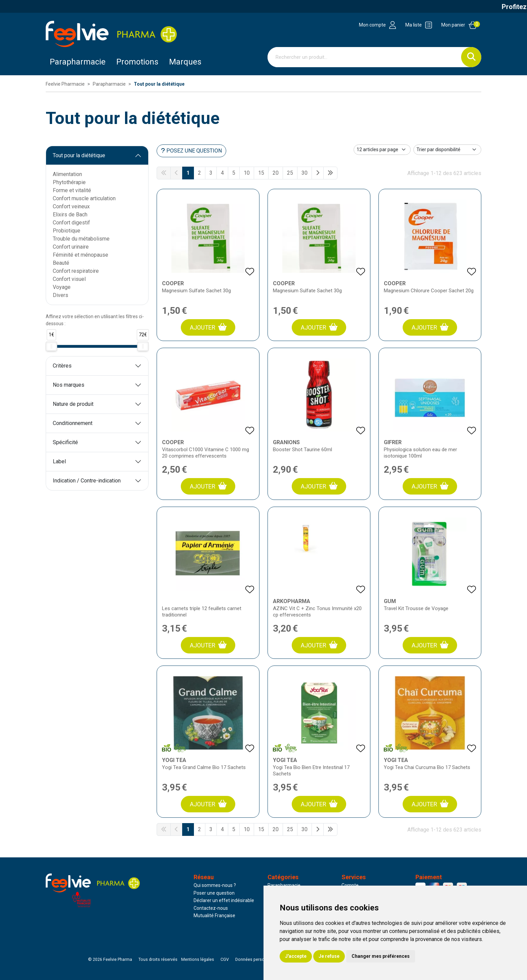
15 (261, 173)
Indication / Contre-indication (87, 481)
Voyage (62, 287)
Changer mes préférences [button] (381, 956)
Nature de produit (73, 404)
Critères (62, 366)
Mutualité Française (214, 915)
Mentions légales (198, 960)
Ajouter (208, 327)
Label (59, 461)
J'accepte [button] (296, 956)
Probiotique (67, 231)
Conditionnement (73, 423)
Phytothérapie (69, 182)
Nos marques (69, 385)
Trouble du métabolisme (81, 239)
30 (305, 173)
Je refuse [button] (329, 956)
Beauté (61, 263)
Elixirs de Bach (70, 215)
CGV (225, 960)
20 (276, 173)
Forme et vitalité (72, 190)
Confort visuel (69, 279)
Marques (185, 62)
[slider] (51, 346)
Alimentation (67, 174)
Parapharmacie (78, 62)
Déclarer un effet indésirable (224, 900)
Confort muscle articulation (84, 198)
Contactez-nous (211, 908)
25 (290, 173)
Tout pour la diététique (79, 155)
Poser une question (214, 893)
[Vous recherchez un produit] (364, 57)
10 (247, 173)
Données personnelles (257, 960)
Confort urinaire (71, 247)
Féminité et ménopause (80, 255)
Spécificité (65, 442)
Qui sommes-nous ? (215, 885)
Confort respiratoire (76, 271)
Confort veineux (71, 206)
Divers (60, 295)
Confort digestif (71, 223)
